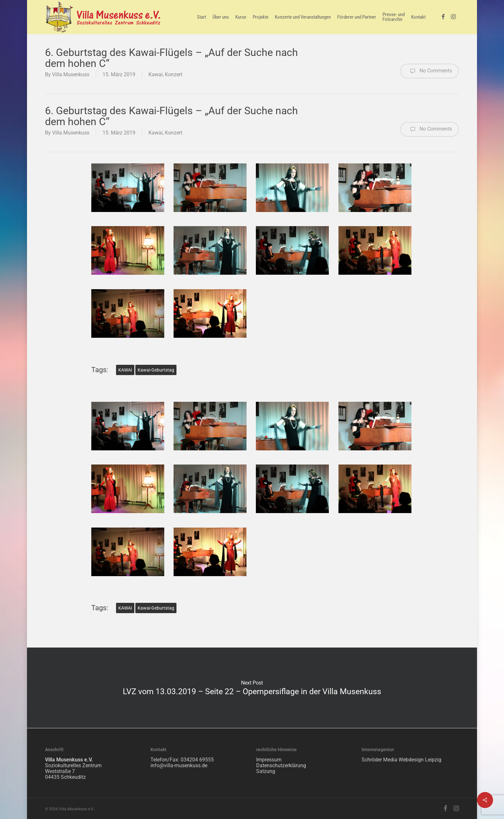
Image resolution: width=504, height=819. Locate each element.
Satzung (266, 771)
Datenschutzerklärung (281, 765)
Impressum (269, 760)
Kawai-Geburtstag (156, 370)
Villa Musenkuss (71, 74)
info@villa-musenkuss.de (179, 765)
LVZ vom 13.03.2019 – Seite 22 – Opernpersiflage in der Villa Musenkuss (252, 688)
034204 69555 (197, 760)
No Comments (430, 71)
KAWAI (125, 370)
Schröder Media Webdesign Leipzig (401, 760)
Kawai (156, 74)
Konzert (174, 74)
